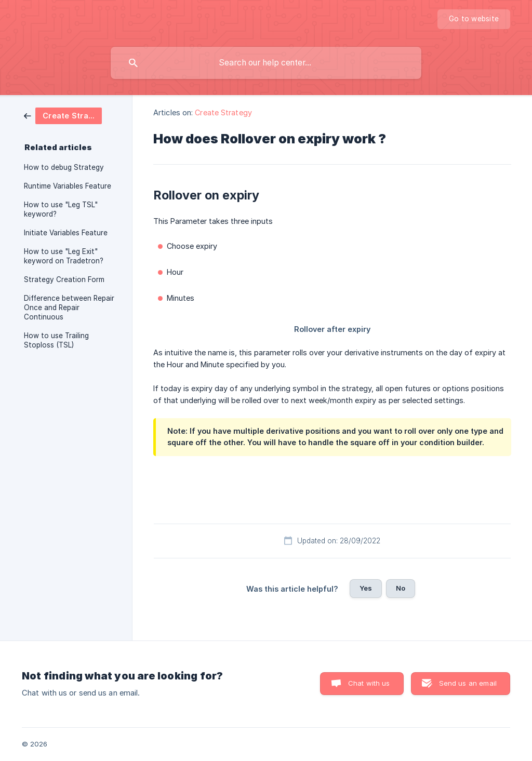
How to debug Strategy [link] (64, 167)
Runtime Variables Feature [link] (68, 186)
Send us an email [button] (468, 683)
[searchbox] (266, 63)
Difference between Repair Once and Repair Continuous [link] (69, 308)
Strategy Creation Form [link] (64, 279)
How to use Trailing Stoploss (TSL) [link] (56, 340)
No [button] (401, 588)
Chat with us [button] (369, 683)
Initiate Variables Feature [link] (66, 233)
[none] (474, 19)
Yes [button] (366, 588)
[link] (63, 115)
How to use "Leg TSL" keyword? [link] (61, 209)
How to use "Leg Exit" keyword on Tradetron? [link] (64, 256)
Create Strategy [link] (223, 112)
